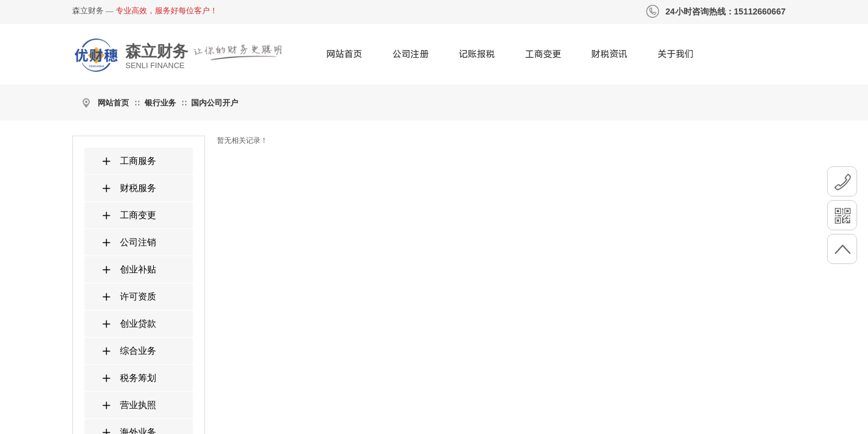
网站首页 (344, 54)
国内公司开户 (215, 103)
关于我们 (676, 54)
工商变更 (543, 54)
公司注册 (410, 54)
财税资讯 (609, 54)
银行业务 (160, 103)
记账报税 (477, 54)
